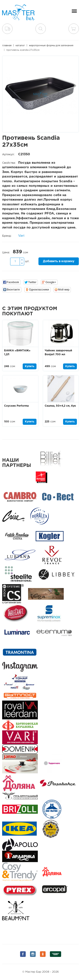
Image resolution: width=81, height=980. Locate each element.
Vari (21, 236)
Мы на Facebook (23, 954)
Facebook (13, 282)
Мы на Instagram (33, 954)
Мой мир (64, 289)
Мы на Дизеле (56, 954)
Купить (30, 366)
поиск (41, 29)
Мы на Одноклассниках (43, 954)
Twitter (32, 282)
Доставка (7, 29)
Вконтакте (13, 289)
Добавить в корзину (59, 261)
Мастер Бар (18, 12)
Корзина (74, 29)
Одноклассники (39, 289)
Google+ (51, 282)
